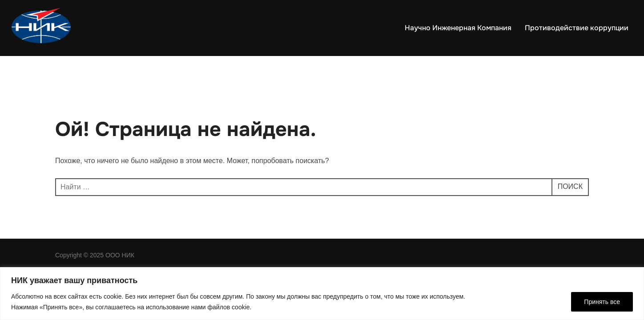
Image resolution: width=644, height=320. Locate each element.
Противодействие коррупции (577, 28)
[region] (322, 294)
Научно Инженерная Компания (458, 28)
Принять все (602, 302)
